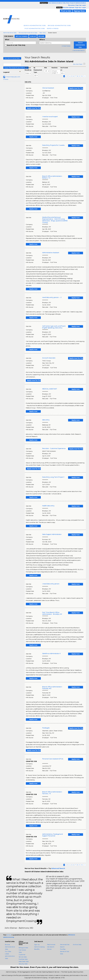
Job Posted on (64, 69)
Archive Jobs (77, 944)
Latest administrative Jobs (10, 956)
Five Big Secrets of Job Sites (65, 951)
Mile (46, 68)
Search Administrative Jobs (35, 25)
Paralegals (46, 728)
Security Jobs (23, 964)
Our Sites (8, 951)
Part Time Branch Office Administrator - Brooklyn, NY (52, 613)
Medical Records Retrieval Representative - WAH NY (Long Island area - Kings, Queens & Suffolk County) (55, 220)
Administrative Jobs (10, 33)
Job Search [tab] (9, 36)
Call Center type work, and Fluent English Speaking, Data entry (54, 327)
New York (43, 33)
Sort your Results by (28, 69)
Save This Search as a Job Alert (16, 68)
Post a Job (66, 11)
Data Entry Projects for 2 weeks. (54, 145)
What (7, 40)
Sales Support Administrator (52, 534)
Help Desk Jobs (24, 961)
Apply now (76, 117)
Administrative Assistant (51, 253)
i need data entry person (51, 584)
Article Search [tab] (22, 36)
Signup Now (79, 11)
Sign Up (37, 944)
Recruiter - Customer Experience (54, 448)
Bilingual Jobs (23, 948)
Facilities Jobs (23, 959)
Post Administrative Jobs (35, 28)
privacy (9, 935)
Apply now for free (76, 88)
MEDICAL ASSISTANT (50, 389)
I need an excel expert (50, 117)
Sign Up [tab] (33, 36)
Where (42, 40)
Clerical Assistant (48, 88)
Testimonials (51, 944)
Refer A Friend (53, 28)
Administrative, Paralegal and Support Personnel (52, 835)
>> (85, 76)
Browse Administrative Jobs (59, 25)
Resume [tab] (41, 36)
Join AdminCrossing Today (12, 58)
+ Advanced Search (78, 50)
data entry (46, 420)
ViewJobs (54, 68)
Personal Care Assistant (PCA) (53, 759)
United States (66, 46)
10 (82, 76)
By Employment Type (38, 70)
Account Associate (49, 358)
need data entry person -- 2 (52, 297)
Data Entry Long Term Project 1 (53, 477)
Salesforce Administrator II (51, 654)
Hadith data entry (48, 506)
